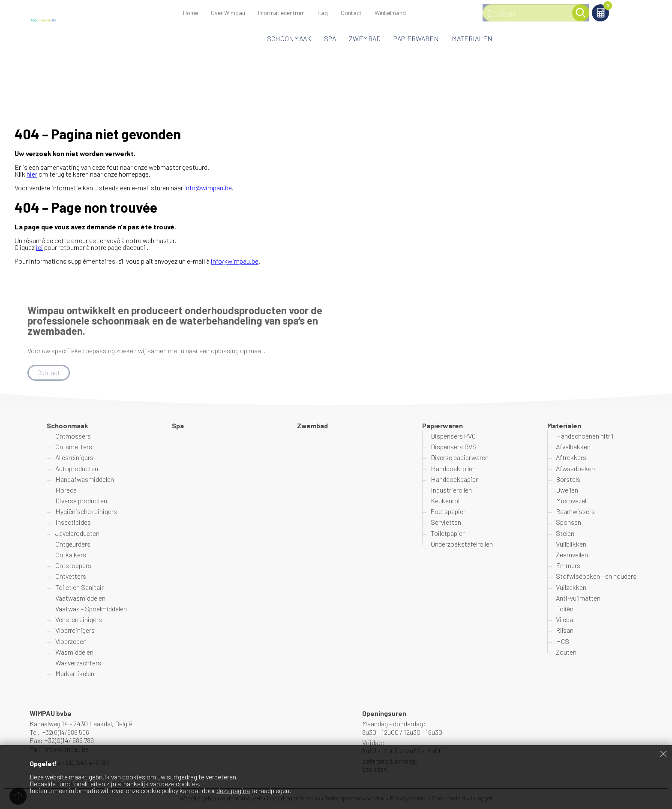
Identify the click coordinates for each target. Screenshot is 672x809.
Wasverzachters (78, 663)
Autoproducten (77, 469)
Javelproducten (77, 534)
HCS (562, 642)
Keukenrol (445, 501)
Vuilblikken (571, 544)
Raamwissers (575, 512)
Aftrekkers (571, 458)
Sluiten (663, 754)
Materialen (472, 38)
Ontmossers (73, 436)
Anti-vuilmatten (578, 598)
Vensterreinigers (79, 620)
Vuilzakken (571, 588)
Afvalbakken (573, 447)
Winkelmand (598, 7)
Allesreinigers (74, 458)
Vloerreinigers (75, 631)
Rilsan (565, 631)
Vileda (564, 620)
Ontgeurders (73, 544)
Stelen (565, 534)
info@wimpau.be (208, 188)
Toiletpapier (448, 534)
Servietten (446, 523)
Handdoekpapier (454, 480)
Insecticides (73, 523)
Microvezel (571, 501)
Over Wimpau (228, 13)
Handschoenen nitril (585, 436)
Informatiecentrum (281, 13)
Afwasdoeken (575, 469)
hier (32, 174)
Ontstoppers (73, 566)
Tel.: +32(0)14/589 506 (61, 732)
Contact (351, 13)
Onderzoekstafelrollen (462, 544)
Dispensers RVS (454, 447)
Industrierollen (451, 490)
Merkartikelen (75, 674)
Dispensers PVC (453, 436)
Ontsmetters (74, 447)
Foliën (565, 609)
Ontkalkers (71, 555)
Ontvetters (71, 577)
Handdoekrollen (453, 469)
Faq (323, 13)
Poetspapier (448, 512)
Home (190, 13)
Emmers (568, 566)
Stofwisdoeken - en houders (596, 577)
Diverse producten (81, 501)
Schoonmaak (289, 38)
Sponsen (568, 523)
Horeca (66, 490)
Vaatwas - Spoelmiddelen (91, 609)
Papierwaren (416, 38)
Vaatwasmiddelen (80, 598)
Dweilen (567, 490)
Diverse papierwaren (460, 458)
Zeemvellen (572, 555)
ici (39, 247)
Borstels (568, 480)
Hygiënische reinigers (86, 512)
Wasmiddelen (74, 652)
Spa (330, 38)
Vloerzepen (71, 642)
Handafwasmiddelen (85, 480)
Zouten (566, 652)
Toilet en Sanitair (79, 588)
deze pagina (233, 790)
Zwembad (365, 38)
